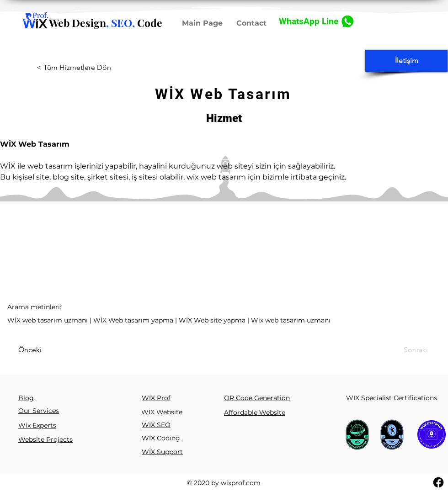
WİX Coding (161, 438)
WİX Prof (156, 398)
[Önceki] (45, 350)
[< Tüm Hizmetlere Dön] (89, 68)
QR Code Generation (257, 398)
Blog (26, 398)
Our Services (39, 411)
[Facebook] (438, 482)
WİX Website (162, 412)
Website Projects (45, 439)
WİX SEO (156, 425)
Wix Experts (37, 425)
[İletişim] (406, 61)
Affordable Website (255, 412)
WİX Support (162, 452)
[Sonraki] (403, 350)
